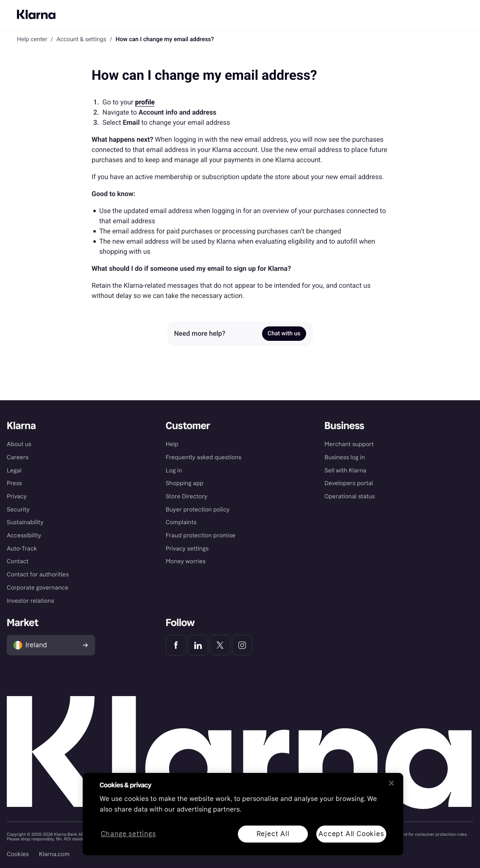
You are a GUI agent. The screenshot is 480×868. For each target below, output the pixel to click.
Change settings (128, 834)
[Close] (391, 783)
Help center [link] (32, 39)
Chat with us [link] (284, 334)
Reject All (273, 834)
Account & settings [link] (81, 39)
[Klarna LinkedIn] (198, 645)
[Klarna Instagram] (242, 645)
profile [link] (145, 102)
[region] (243, 814)
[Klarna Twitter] (220, 645)
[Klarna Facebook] (176, 645)
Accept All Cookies (351, 834)
